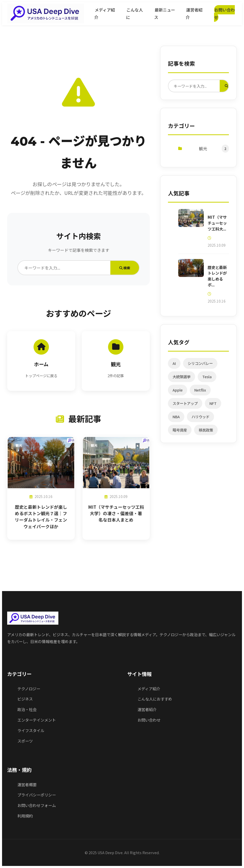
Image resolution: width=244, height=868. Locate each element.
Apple (178, 392)
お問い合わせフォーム (37, 805)
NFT (213, 406)
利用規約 (25, 816)
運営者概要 (27, 784)
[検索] (64, 268)
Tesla (207, 379)
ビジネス (25, 699)
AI (174, 366)
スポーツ (25, 741)
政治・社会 (27, 709)
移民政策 (206, 432)
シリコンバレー (200, 366)
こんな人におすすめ (155, 699)
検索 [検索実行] (125, 268)
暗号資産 (180, 432)
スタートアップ (185, 406)
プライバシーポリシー (37, 795)
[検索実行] (227, 86)
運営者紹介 (194, 13)
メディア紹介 (104, 13)
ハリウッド (201, 419)
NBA (176, 419)
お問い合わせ (224, 13)
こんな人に (134, 13)
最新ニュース (164, 13)
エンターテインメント (37, 720)
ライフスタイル (31, 730)
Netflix (200, 392)
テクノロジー (29, 689)
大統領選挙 (182, 379)
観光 (204, 149)
